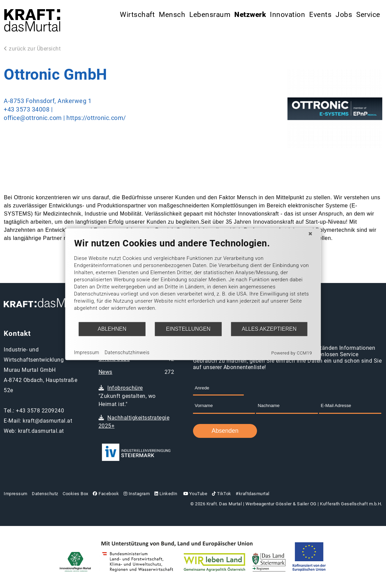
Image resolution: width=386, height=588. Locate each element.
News (105, 372)
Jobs (344, 15)
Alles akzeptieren (269, 329)
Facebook (106, 494)
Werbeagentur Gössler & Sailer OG (281, 504)
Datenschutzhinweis (127, 352)
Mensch (172, 15)
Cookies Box (76, 494)
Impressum (16, 494)
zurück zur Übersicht (32, 49)
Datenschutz (45, 494)
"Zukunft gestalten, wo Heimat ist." (127, 396)
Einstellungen (188, 329)
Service (368, 15)
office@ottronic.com (33, 118)
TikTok (222, 494)
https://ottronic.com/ (96, 118)
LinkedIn (166, 494)
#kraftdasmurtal (253, 494)
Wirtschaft (137, 15)
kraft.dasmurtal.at (41, 431)
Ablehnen (112, 329)
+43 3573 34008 (27, 109)
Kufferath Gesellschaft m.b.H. (351, 504)
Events (320, 15)
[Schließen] (310, 234)
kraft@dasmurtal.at (47, 421)
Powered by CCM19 (292, 353)
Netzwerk (250, 15)
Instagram (137, 494)
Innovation (287, 15)
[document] (193, 279)
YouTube (195, 494)
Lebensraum (210, 15)
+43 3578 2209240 (40, 411)
